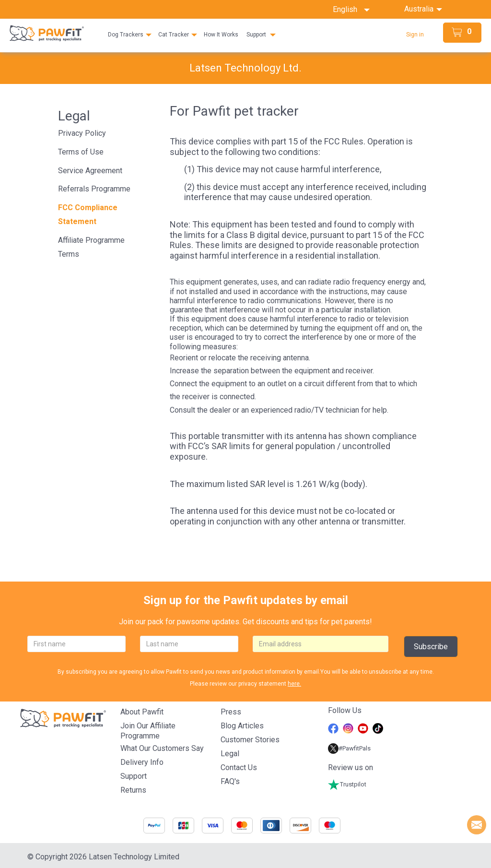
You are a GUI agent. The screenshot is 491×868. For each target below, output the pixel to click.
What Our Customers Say (162, 748)
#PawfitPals (349, 748)
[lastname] (189, 644)
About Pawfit (142, 712)
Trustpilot (347, 784)
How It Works (221, 35)
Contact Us (239, 767)
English (351, 9)
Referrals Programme (94, 189)
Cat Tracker (174, 35)
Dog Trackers (126, 35)
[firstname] (76, 644)
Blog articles (242, 726)
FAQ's (230, 781)
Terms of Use (81, 152)
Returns (133, 790)
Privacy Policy (82, 133)
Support (256, 35)
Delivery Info (142, 762)
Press (231, 712)
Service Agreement (90, 171)
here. (294, 684)
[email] (321, 644)
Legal (230, 754)
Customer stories (250, 740)
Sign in (415, 35)
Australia (420, 9)
